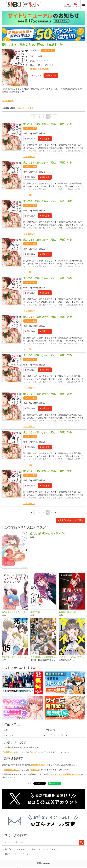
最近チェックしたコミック (17, 847)
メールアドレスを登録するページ (65, 767)
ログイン (35, 745)
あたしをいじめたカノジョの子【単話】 (15, 605)
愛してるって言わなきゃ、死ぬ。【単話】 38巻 (48, 387)
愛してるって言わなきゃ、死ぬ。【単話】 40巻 (48, 464)
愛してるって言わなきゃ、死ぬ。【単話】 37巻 (48, 348)
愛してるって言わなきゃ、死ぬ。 (15, 650)
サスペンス (9, 728)
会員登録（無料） (12, 745)
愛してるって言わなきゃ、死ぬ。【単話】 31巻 (48, 117)
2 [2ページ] (40, 110)
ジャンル (44, 842)
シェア (29, 776)
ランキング (21, 842)
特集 (33, 842)
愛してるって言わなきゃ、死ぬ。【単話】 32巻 (48, 156)
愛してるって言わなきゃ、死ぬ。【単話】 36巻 (48, 310)
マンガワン (43, 54)
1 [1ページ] (36, 110)
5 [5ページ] (51, 110)
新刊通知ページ (38, 758)
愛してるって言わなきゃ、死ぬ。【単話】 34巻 (48, 233)
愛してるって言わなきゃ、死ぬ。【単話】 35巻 (48, 271)
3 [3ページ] (43, 110)
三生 (40, 49)
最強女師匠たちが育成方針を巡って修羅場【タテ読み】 (43, 650)
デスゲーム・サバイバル (57, 728)
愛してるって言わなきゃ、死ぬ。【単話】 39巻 (48, 425)
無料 (56, 842)
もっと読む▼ (8, 94)
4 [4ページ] (47, 110)
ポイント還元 (49, 43)
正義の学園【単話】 (68, 605)
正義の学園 (35, 605)
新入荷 (8, 842)
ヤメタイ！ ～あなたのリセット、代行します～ (72, 650)
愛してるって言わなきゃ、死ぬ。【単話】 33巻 (48, 194)
